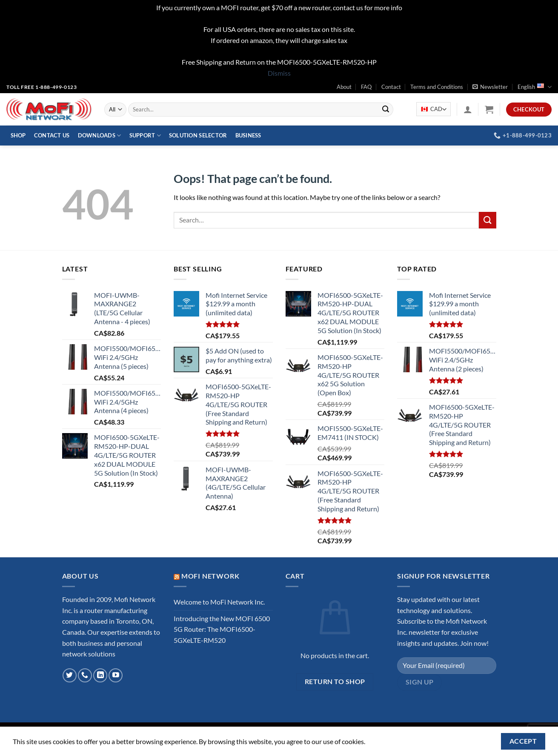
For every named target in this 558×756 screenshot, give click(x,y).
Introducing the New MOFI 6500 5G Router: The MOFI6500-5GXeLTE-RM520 (222, 629)
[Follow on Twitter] (70, 675)
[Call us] (85, 675)
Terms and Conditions (437, 87)
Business (248, 135)
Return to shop (335, 682)
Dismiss (279, 73)
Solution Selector (198, 135)
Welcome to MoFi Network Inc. (219, 602)
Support (145, 136)
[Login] (468, 109)
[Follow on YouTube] (116, 675)
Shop (18, 135)
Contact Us (52, 135)
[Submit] (386, 109)
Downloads (100, 136)
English (535, 87)
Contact (391, 87)
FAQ (366, 87)
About (344, 87)
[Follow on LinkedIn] (100, 675)
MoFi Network (210, 576)
